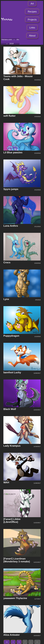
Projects (32, 20)
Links (32, 28)
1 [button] (19, 642)
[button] (7, 642)
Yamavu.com (7, 40)
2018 (11, 44)
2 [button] (25, 642)
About (32, 36)
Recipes (32, 12)
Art (32, 4)
